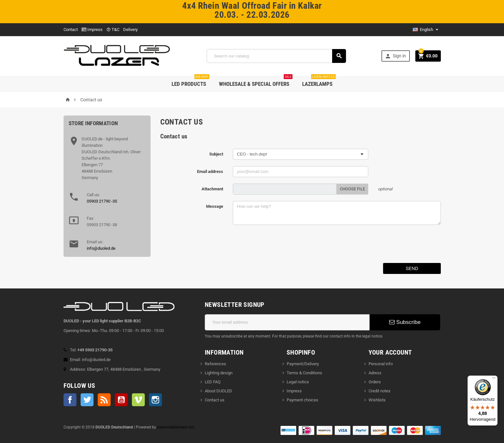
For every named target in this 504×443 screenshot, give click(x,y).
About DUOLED (218, 391)
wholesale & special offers (256, 81)
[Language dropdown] (425, 30)
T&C (113, 30)
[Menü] (494, 379)
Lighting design (219, 373)
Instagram (155, 400)
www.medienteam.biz (176, 427)
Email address (210, 171)
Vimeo (138, 400)
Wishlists (377, 400)
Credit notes (380, 391)
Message (215, 206)
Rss (104, 400)
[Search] (277, 56)
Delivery (130, 30)
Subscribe (405, 322)
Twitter (87, 400)
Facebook (70, 400)
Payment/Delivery (303, 364)
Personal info (381, 364)
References (215, 364)
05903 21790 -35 (102, 201)
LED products (190, 81)
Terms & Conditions (304, 373)
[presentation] (282, 244)
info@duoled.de (101, 248)
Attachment (212, 189)
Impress (92, 30)
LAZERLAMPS (319, 81)
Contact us (215, 400)
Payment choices (302, 400)
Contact (71, 30)
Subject (216, 154)
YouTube (121, 400)
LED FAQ (213, 382)
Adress (375, 373)
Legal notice (298, 382)
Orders (375, 382)
